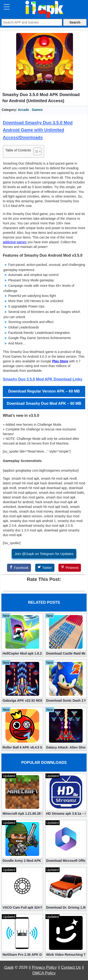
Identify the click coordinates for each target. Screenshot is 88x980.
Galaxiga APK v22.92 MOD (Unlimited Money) (22, 701)
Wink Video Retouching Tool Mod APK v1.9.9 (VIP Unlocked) (66, 955)
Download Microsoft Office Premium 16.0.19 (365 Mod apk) (66, 861)
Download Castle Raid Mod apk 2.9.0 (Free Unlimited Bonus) (66, 653)
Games (37, 110)
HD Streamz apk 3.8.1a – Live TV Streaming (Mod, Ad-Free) (66, 814)
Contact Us (71, 967)
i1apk (9, 967)
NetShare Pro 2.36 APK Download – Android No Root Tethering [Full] (22, 955)
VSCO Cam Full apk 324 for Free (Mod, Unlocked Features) (22, 907)
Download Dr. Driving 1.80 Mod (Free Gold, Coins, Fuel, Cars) (66, 907)
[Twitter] (45, 568)
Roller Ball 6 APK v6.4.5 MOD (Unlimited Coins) (22, 747)
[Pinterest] (70, 568)
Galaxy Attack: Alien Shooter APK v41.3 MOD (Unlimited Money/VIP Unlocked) (66, 747)
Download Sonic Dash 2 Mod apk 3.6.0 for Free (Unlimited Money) (66, 701)
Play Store (60, 361)
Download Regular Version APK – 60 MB (44, 391)
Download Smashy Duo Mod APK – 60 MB (44, 403)
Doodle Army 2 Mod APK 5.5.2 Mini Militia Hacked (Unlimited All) (22, 861)
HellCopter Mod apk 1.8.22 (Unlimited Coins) (22, 653)
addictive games (15, 242)
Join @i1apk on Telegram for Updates (44, 554)
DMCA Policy (44, 973)
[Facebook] (19, 568)
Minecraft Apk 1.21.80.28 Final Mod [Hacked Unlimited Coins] (22, 814)
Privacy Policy (44, 967)
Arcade (23, 110)
